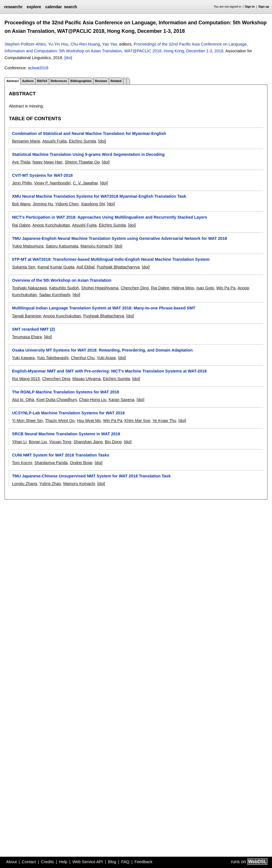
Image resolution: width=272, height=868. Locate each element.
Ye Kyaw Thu (164, 421)
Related (116, 81)
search (70, 7)
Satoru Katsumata (62, 246)
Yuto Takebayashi (53, 358)
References (59, 81)
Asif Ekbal (85, 267)
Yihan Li (19, 442)
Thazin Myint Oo (60, 421)
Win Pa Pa (226, 288)
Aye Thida (21, 162)
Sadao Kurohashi (55, 295)
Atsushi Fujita (55, 141)
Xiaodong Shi (93, 204)
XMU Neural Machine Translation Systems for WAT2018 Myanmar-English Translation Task (99, 196)
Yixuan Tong (60, 442)
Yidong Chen (67, 204)
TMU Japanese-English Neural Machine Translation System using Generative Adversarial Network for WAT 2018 (119, 238)
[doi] (68, 58)
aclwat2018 (38, 68)
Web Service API (88, 862)
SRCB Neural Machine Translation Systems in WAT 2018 (66, 434)
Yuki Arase (106, 358)
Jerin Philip (22, 183)
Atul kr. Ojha (23, 400)
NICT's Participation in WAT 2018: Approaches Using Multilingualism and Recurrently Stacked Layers (109, 217)
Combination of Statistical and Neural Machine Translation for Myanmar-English (89, 133)
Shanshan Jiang (88, 442)
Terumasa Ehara (27, 337)
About (12, 862)
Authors (28, 81)
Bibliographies (81, 81)
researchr (13, 7)
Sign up (264, 7)
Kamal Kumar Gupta (56, 267)
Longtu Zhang (24, 484)
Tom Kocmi (22, 463)
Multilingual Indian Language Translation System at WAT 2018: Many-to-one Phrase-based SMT (104, 308)
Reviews (101, 81)
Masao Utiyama (86, 379)
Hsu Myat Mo (89, 421)
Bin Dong (113, 442)
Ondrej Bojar (81, 463)
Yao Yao (109, 44)
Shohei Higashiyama (100, 288)
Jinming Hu (43, 204)
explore (34, 7)
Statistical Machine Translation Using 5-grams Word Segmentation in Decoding (88, 154)
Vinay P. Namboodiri (52, 183)
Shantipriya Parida (51, 463)
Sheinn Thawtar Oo (82, 162)
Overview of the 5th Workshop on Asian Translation (62, 280)
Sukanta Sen (23, 267)
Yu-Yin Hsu (58, 44)
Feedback (143, 862)
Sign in (250, 7)
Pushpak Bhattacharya (104, 316)
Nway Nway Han (47, 162)
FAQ (125, 862)
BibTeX (42, 81)
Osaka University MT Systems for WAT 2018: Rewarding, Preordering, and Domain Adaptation (102, 350)
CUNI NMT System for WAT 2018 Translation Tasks (60, 455)
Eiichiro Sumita (82, 141)
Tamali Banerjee (26, 316)
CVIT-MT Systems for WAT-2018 (42, 175)
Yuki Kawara (23, 358)
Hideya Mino (183, 288)
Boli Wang (21, 204)
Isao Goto (205, 288)
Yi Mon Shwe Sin (27, 421)
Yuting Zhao (50, 484)
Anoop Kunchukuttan (51, 225)
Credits (47, 862)
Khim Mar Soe (137, 421)
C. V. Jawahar (85, 183)
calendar (54, 7)
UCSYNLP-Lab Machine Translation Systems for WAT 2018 (68, 413)
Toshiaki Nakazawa (29, 288)
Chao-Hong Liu (93, 400)
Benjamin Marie (26, 141)
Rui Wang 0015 (26, 379)
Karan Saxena (122, 400)
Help (63, 862)
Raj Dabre (21, 225)
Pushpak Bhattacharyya (118, 267)
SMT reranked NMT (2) (33, 329)
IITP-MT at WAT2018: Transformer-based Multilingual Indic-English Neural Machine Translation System (111, 259)
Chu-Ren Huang (85, 44)
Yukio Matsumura (28, 246)
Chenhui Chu (83, 358)
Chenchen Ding (135, 288)
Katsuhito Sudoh (64, 288)
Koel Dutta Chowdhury (57, 400)
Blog (112, 862)
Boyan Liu (38, 442)
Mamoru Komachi (96, 246)
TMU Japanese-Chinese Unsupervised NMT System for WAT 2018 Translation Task (91, 476)
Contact (29, 862)
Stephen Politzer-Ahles (25, 44)
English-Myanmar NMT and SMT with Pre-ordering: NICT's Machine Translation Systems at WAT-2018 (109, 371)
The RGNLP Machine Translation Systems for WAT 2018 (65, 392)
